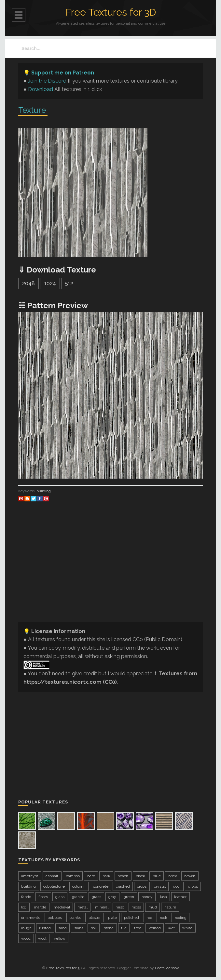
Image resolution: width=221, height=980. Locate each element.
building (44, 491)
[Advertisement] (110, 571)
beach (123, 876)
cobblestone (54, 886)
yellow (60, 938)
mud (153, 907)
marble (40, 907)
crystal (160, 886)
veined (155, 928)
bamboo (73, 876)
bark (106, 876)
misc (120, 907)
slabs (79, 928)
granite (78, 897)
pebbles (55, 918)
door (177, 886)
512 (69, 283)
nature (170, 907)
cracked (123, 886)
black (140, 876)
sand (62, 928)
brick (173, 876)
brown (190, 876)
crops (142, 886)
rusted (45, 928)
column (79, 886)
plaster (95, 918)
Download (41, 89)
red (149, 918)
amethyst (30, 876)
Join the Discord (47, 81)
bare (91, 876)
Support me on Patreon (63, 73)
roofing (181, 918)
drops (193, 886)
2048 (28, 283)
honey (147, 897)
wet (171, 928)
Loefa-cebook (167, 968)
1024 (50, 283)
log (24, 907)
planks (75, 918)
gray (112, 897)
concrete (101, 886)
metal (83, 907)
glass (60, 897)
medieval (62, 907)
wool (42, 938)
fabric (26, 897)
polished (131, 918)
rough (26, 928)
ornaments (31, 918)
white (187, 928)
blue (157, 876)
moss (136, 907)
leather (180, 897)
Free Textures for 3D (111, 12)
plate (112, 918)
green (129, 897)
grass (97, 897)
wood (26, 938)
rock (164, 918)
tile (124, 928)
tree (138, 928)
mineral (102, 907)
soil (94, 928)
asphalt (52, 876)
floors (43, 897)
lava (164, 897)
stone (109, 928)
